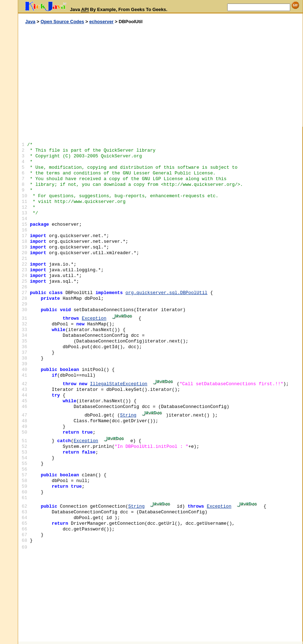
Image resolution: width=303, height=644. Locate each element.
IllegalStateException (119, 384)
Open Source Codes (62, 22)
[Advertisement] (89, 76)
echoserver (101, 22)
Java (30, 22)
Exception (94, 318)
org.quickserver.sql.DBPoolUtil (166, 293)
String (128, 415)
